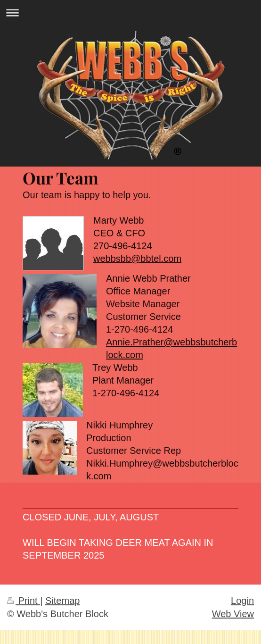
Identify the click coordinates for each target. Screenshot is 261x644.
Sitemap (62, 601)
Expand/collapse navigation (130, 13)
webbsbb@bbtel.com (137, 259)
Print (24, 601)
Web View (233, 614)
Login (242, 601)
